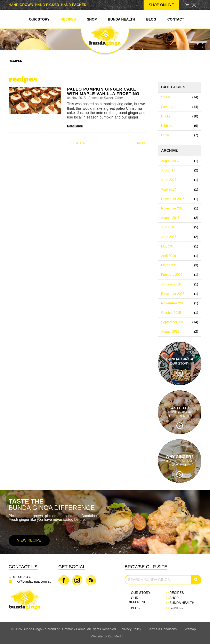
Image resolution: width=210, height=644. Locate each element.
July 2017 (180, 170)
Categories (173, 87)
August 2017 (180, 161)
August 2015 (180, 332)
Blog (151, 19)
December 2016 (180, 199)
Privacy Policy (131, 629)
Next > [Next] (141, 143)
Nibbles (180, 126)
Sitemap (190, 629)
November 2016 (180, 208)
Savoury (180, 107)
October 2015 (180, 313)
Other (180, 135)
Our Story (39, 19)
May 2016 (180, 246)
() (191, 5)
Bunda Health (122, 19)
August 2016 (180, 218)
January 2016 (180, 284)
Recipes (68, 19)
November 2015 (180, 303)
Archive (169, 151)
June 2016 (180, 237)
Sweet (180, 97)
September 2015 (180, 322)
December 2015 (180, 294)
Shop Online (161, 5)
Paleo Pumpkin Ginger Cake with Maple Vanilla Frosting (103, 91)
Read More (75, 126)
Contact (176, 19)
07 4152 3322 (23, 577)
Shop (92, 19)
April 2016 (180, 256)
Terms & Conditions (163, 629)
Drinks (180, 116)
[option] (105, 522)
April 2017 (180, 189)
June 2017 (180, 180)
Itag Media (116, 636)
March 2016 (180, 265)
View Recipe (29, 540)
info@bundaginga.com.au (33, 581)
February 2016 (180, 275)
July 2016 (180, 227)
